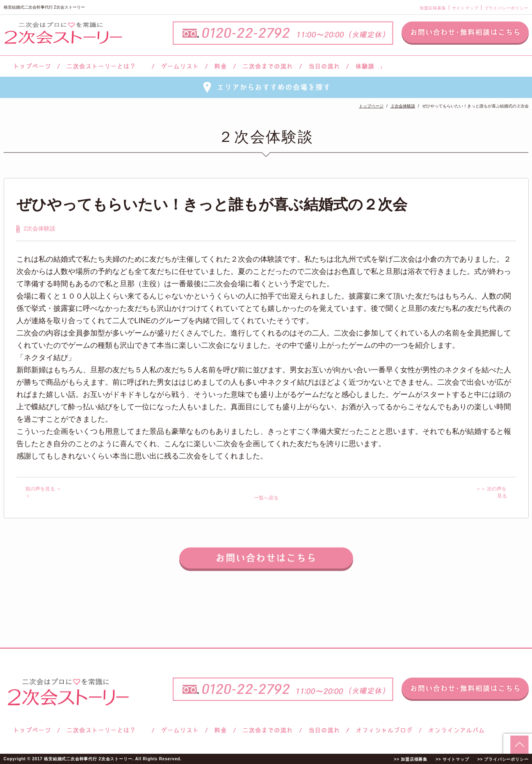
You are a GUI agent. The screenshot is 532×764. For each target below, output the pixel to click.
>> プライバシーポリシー (503, 759)
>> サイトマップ (452, 759)
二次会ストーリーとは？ (106, 66)
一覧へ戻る (266, 498)
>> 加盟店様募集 (411, 759)
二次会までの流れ (268, 66)
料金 (220, 66)
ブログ (384, 730)
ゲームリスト (180, 66)
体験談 (365, 66)
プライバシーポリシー (507, 8)
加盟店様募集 (433, 8)
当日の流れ (324, 66)
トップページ (31, 66)
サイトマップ (465, 8)
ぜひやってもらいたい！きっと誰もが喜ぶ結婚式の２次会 (212, 204)
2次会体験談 (40, 228)
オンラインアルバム (454, 730)
